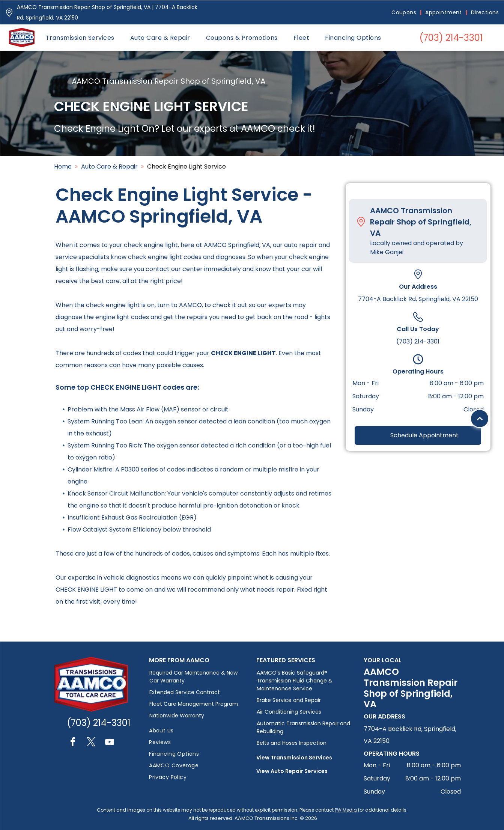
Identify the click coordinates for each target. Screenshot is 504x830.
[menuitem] (405, 13)
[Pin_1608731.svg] (9, 13)
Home (63, 166)
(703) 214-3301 (418, 341)
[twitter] (91, 743)
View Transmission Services (294, 758)
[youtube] (110, 743)
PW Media (346, 810)
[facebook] (73, 743)
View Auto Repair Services (292, 771)
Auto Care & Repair (109, 166)
